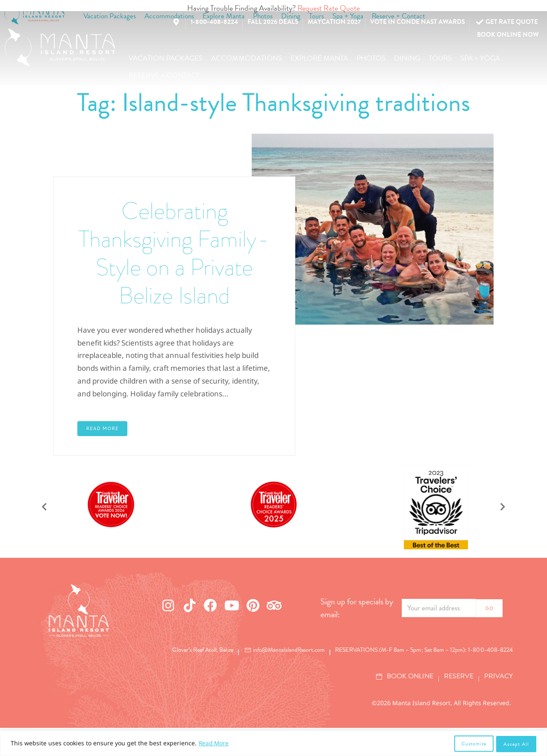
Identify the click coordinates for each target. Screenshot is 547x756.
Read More (214, 744)
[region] (273, 744)
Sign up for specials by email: (357, 636)
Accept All (516, 744)
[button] (166, 59)
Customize (473, 744)
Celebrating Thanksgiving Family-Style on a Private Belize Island (175, 267)
